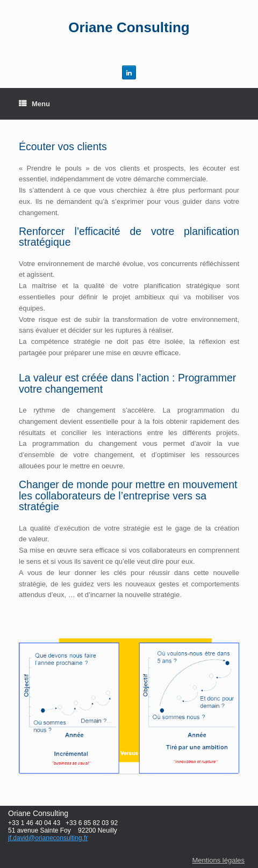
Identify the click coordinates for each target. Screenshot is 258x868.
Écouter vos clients (63, 146)
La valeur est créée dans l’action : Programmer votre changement (127, 383)
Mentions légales (218, 860)
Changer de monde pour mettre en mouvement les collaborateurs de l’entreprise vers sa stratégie (128, 496)
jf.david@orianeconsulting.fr (48, 838)
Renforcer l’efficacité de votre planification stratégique (129, 237)
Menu (34, 104)
